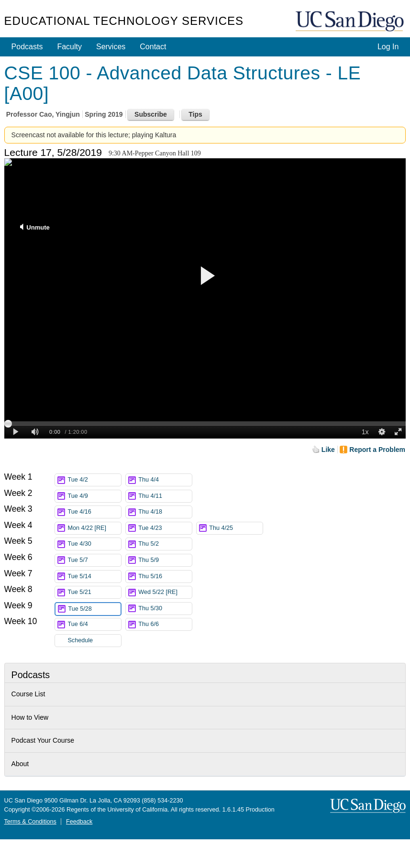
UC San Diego (351, 22)
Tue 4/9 (94, 496)
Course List (28, 694)
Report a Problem (377, 450)
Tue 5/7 (94, 560)
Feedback (79, 822)
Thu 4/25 (236, 528)
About (20, 764)
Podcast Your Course (43, 740)
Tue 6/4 (94, 624)
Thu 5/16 (165, 577)
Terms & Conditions (30, 822)
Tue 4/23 (165, 528)
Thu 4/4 (165, 480)
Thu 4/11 (165, 496)
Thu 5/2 (165, 544)
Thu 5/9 (165, 560)
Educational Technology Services (124, 21)
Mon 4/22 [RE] (94, 528)
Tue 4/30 (94, 544)
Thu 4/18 (165, 512)
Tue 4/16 (94, 512)
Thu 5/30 (165, 609)
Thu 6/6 (165, 624)
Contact (153, 47)
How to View (30, 717)
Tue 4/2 (94, 480)
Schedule (80, 640)
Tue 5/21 (94, 592)
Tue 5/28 (94, 609)
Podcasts (27, 47)
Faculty (69, 47)
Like (328, 450)
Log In (388, 47)
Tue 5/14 (94, 577)
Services (111, 47)
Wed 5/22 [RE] (165, 592)
